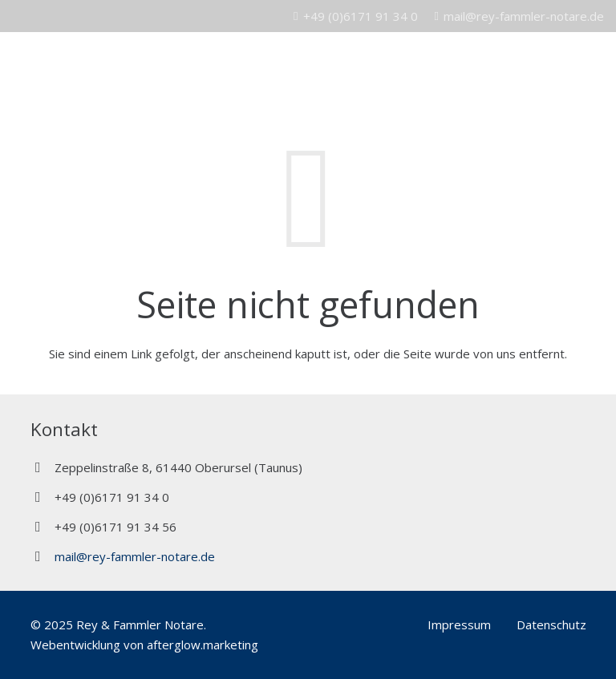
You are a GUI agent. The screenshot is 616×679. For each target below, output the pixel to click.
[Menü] (596, 64)
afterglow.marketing (203, 645)
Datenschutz (551, 624)
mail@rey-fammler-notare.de (135, 556)
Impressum (459, 624)
